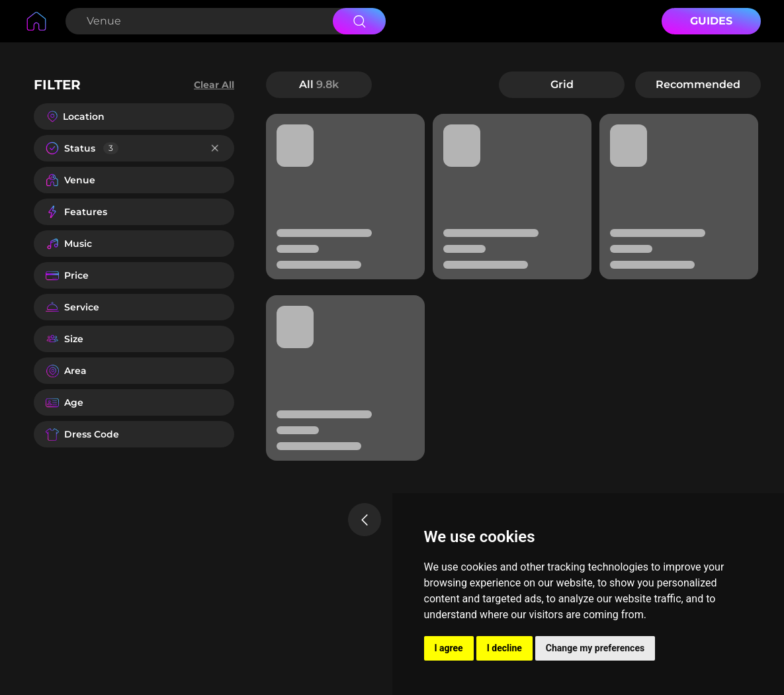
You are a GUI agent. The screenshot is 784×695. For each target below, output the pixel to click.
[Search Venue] (197, 21)
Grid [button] (562, 84)
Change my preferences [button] (595, 648)
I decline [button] (504, 648)
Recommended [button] (698, 84)
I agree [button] (449, 648)
